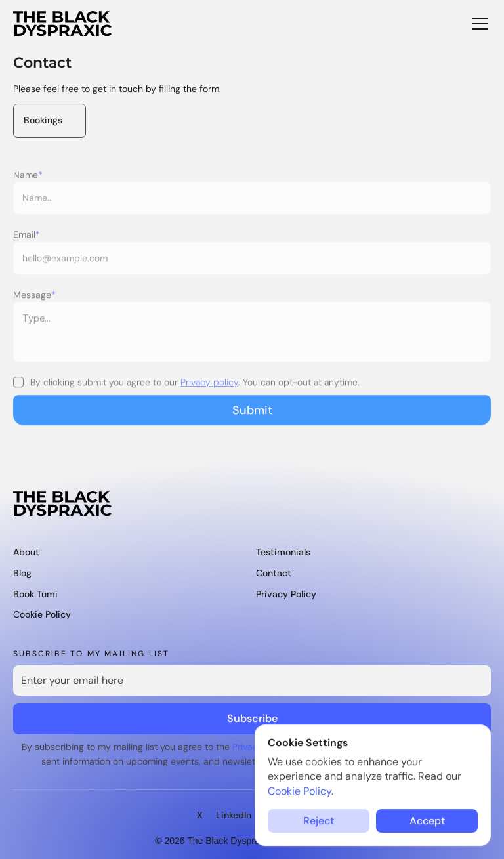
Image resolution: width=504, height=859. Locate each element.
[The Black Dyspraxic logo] (62, 23)
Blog (22, 573)
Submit (252, 417)
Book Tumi (35, 594)
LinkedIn (234, 815)
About (26, 552)
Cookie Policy (300, 791)
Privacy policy (209, 389)
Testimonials (283, 552)
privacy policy (286, 594)
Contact (274, 573)
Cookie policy (42, 614)
